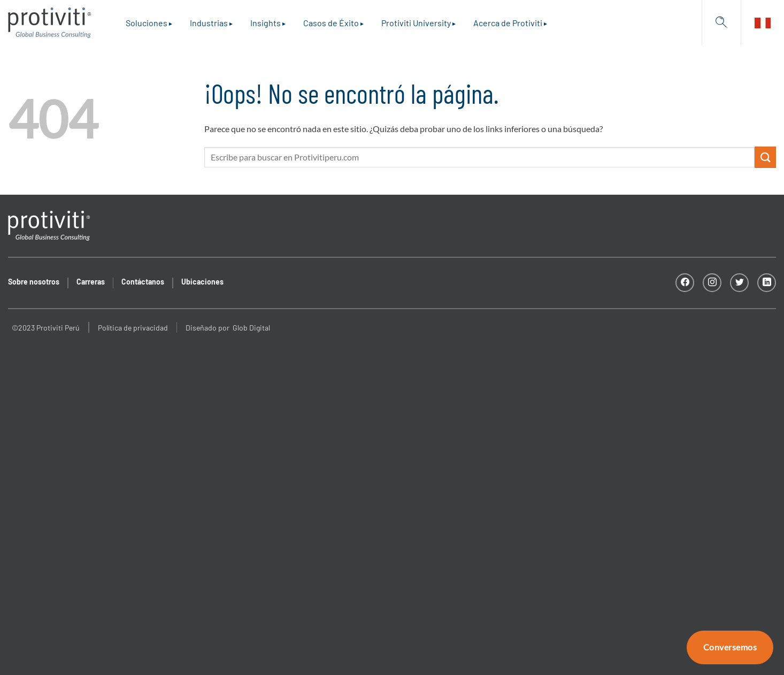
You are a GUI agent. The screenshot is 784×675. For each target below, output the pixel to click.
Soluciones (147, 23)
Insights (266, 23)
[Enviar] (765, 157)
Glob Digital (251, 328)
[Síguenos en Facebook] (685, 283)
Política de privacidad (133, 328)
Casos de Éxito (331, 23)
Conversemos (730, 647)
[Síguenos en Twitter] (739, 283)
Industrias (209, 23)
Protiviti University (416, 23)
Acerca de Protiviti (508, 23)
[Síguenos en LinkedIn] (767, 283)
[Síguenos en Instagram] (712, 283)
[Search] (721, 23)
